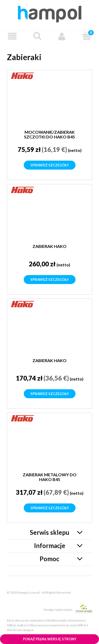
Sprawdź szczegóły (50, 165)
